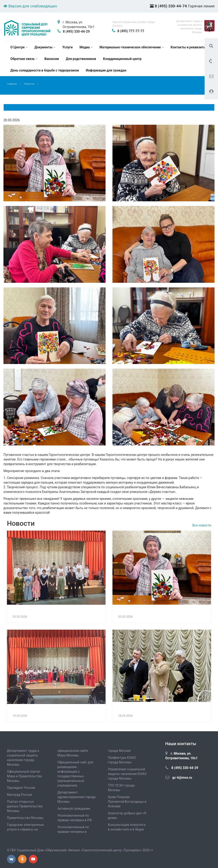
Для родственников (81, 59)
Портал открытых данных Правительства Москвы (25, 806)
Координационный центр (122, 59)
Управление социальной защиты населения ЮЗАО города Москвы (127, 774)
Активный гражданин (74, 809)
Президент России (21, 788)
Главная (12, 84)
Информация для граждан (106, 70)
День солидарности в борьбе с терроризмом (45, 70)
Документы (45, 47)
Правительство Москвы (25, 818)
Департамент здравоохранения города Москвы (77, 797)
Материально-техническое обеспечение (132, 47)
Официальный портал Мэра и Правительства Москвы (24, 776)
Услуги (67, 47)
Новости (29, 84)
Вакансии (52, 59)
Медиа (86, 47)
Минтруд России (20, 795)
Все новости (202, 525)
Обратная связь (24, 59)
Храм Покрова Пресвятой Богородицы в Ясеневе (127, 802)
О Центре (19, 47)
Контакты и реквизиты (188, 47)
